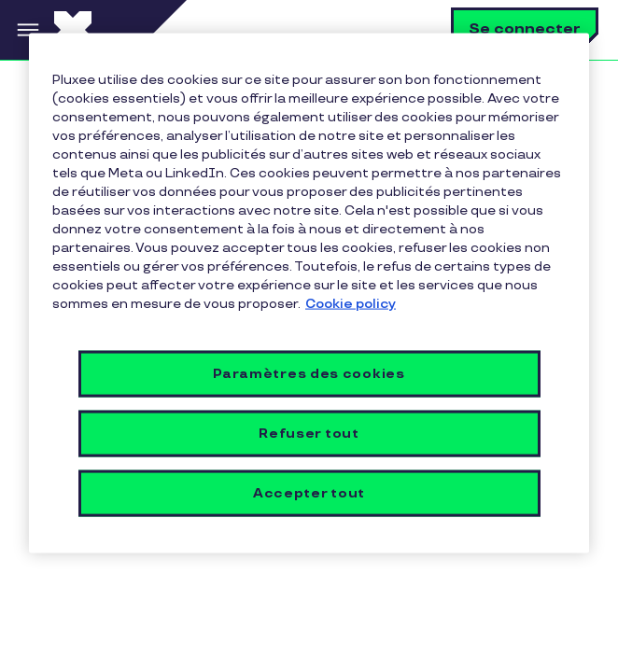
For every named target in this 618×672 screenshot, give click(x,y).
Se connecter (525, 29)
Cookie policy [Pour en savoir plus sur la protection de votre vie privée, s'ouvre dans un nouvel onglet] (351, 304)
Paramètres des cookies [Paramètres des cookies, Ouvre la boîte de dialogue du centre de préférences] (309, 373)
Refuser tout (309, 433)
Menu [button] (27, 30)
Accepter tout (309, 492)
